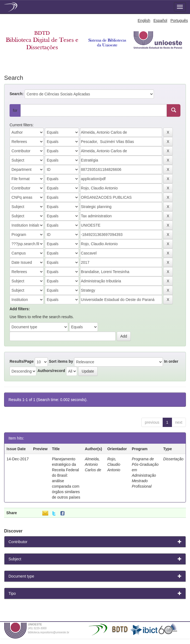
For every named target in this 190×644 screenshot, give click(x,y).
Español (160, 21)
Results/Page (22, 361)
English (144, 21)
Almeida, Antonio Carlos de (93, 464)
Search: (17, 94)
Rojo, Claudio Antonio (114, 464)
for (15, 110)
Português (179, 21)
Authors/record (51, 371)
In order (171, 361)
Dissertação (173, 459)
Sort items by (61, 361)
